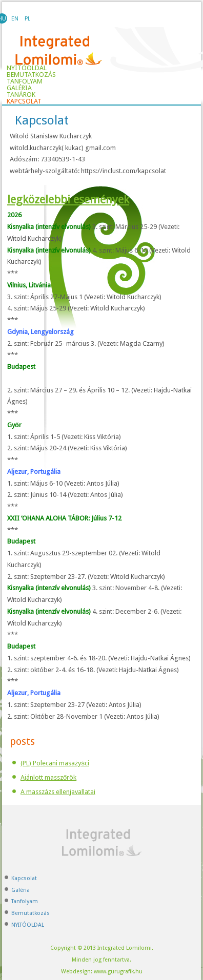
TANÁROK (21, 95)
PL (27, 19)
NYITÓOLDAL (28, 925)
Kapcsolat (24, 101)
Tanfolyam (25, 81)
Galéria (19, 88)
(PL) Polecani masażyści (55, 763)
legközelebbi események (68, 200)
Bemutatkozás (31, 75)
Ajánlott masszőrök (48, 777)
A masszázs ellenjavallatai (58, 792)
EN (15, 19)
